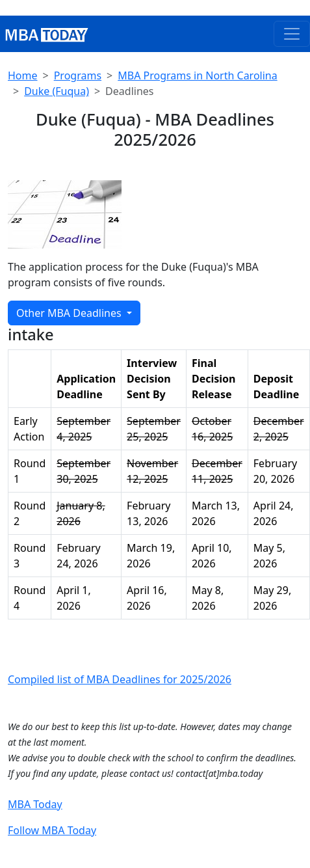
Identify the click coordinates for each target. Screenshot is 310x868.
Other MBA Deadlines (70, 313)
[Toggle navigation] (292, 34)
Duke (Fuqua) (57, 91)
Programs (78, 75)
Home (23, 75)
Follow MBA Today (52, 830)
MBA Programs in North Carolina (197, 75)
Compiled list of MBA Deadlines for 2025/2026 (120, 679)
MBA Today (35, 804)
